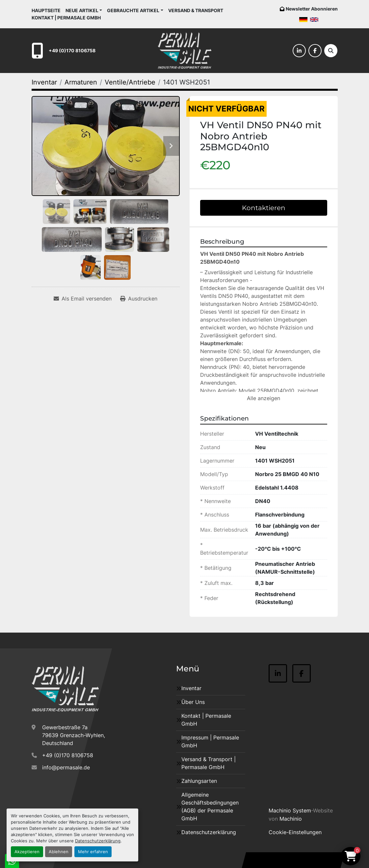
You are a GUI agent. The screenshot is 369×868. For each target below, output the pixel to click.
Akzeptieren (27, 852)
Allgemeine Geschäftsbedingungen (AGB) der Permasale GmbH (210, 807)
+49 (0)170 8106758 (72, 50)
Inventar (191, 688)
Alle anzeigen (264, 398)
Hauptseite (46, 10)
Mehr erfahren (93, 852)
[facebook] (315, 51)
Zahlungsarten (199, 781)
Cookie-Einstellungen (295, 832)
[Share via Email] (83, 299)
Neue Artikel (82, 10)
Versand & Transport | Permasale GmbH (209, 763)
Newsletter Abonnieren (312, 9)
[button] (84, 10)
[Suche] (331, 51)
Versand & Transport (196, 10)
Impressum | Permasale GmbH (210, 741)
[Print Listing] (139, 299)
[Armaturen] (81, 82)
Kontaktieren (264, 208)
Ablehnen (59, 852)
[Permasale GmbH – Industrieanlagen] (65, 689)
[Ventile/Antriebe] (130, 82)
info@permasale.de (66, 767)
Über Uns (193, 702)
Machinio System (290, 810)
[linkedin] (299, 51)
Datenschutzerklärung (98, 841)
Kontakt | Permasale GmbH (66, 18)
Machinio (291, 819)
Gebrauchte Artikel (133, 10)
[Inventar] (44, 82)
